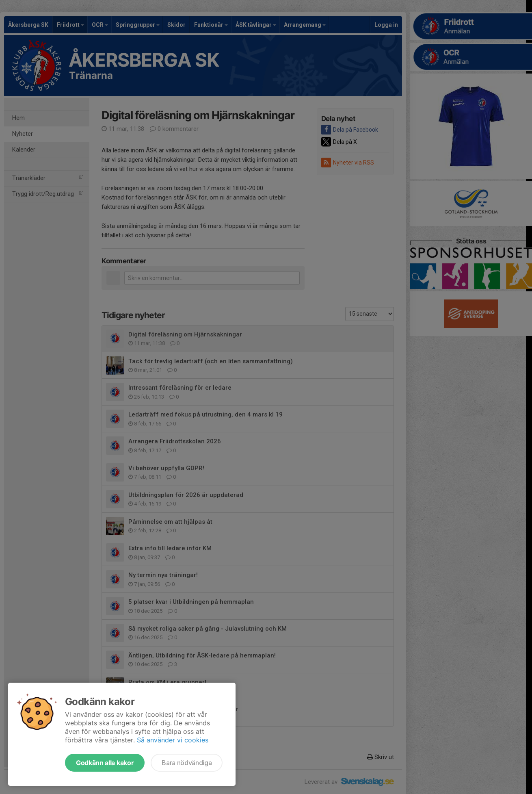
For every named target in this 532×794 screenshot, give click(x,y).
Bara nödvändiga (187, 763)
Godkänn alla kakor (105, 763)
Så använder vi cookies (173, 740)
